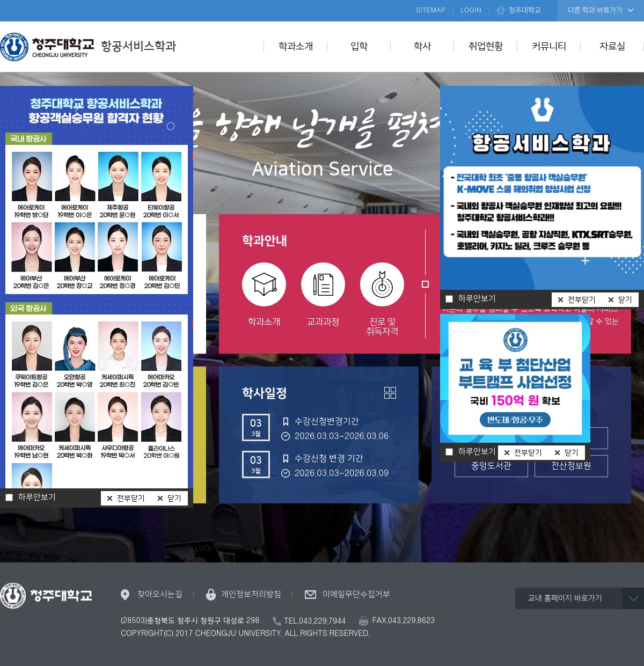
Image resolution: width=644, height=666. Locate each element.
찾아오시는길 (160, 594)
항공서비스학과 (88, 47)
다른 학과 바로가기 (595, 10)
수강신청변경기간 (327, 421)
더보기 (390, 393)
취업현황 (486, 47)
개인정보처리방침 (251, 594)
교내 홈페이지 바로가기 (565, 598)
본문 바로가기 (322, 1)
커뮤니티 (549, 47)
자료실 (612, 47)
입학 (359, 47)
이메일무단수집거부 (356, 594)
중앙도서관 (491, 466)
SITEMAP (431, 10)
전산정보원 (571, 466)
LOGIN (471, 10)
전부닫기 (528, 453)
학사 (422, 47)
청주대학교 (525, 10)
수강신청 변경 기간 (329, 458)
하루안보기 (477, 452)
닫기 (572, 453)
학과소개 (296, 47)
